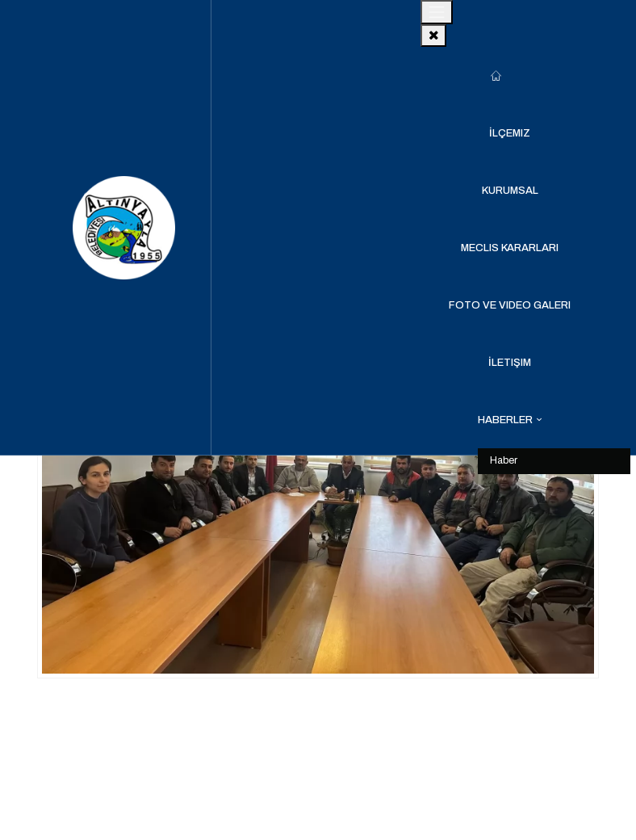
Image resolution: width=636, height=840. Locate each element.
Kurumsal (510, 191)
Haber (504, 460)
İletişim (510, 363)
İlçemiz (510, 133)
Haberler (505, 420)
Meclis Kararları (510, 248)
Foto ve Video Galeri (510, 305)
